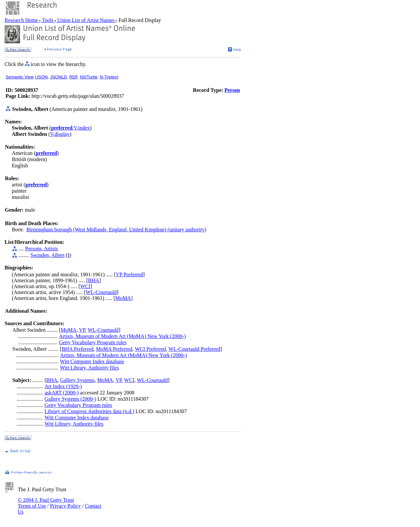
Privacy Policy (65, 506)
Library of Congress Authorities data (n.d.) (89, 411)
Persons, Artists (42, 249)
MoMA (123, 298)
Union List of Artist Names (86, 20)
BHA (94, 280)
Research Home (22, 20)
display (62, 134)
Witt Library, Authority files (90, 368)
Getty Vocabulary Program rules (93, 342)
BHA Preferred (77, 349)
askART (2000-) (62, 393)
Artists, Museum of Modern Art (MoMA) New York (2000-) (123, 336)
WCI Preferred (150, 349)
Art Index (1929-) (63, 386)
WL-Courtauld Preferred (194, 349)
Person (232, 90)
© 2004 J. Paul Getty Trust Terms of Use (46, 503)
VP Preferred (129, 274)
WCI (85, 286)
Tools (48, 20)
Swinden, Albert (48, 255)
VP (82, 330)
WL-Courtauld (101, 292)
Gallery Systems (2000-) (70, 399)
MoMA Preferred (114, 349)
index (84, 128)
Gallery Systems (77, 380)
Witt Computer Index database (92, 361)
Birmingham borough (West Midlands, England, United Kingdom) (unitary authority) (116, 230)
